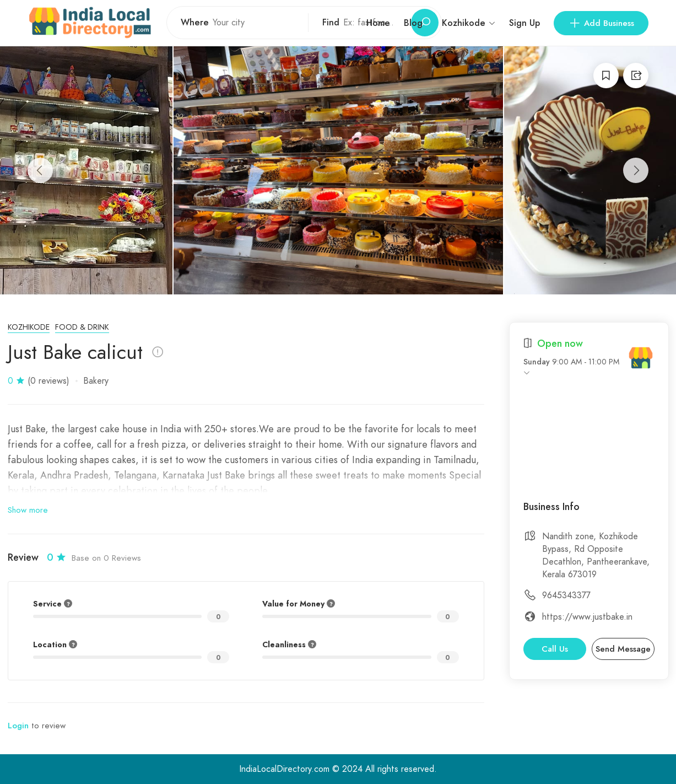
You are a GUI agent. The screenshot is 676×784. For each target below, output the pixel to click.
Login (18, 726)
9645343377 (566, 595)
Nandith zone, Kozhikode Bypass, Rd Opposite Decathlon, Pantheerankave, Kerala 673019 (596, 555)
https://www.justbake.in (587, 617)
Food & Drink (82, 327)
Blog (413, 23)
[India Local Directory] (641, 358)
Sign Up (524, 23)
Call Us (555, 649)
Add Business (601, 23)
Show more (28, 510)
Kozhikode (29, 327)
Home (378, 23)
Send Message (623, 649)
